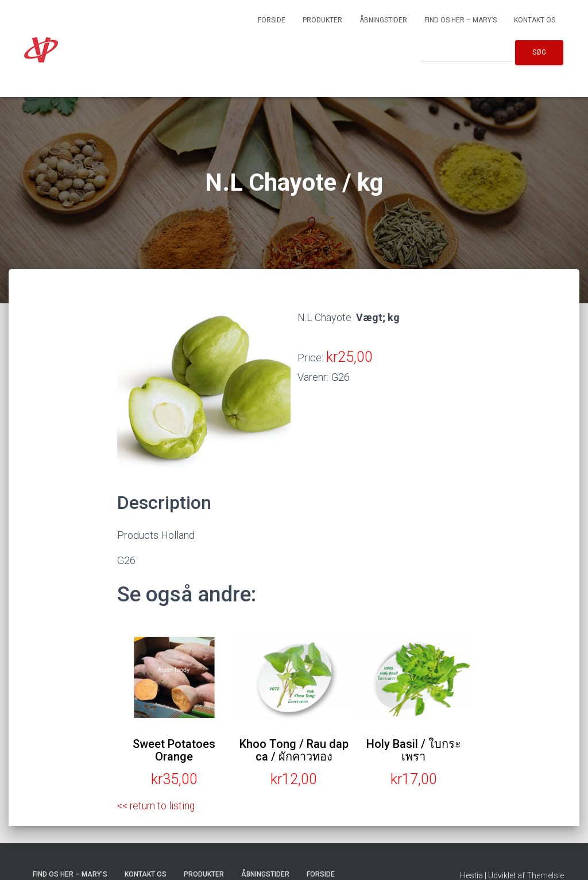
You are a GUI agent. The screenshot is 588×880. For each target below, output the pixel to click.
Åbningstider (383, 20)
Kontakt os (535, 20)
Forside (272, 20)
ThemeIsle (545, 875)
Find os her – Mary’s (461, 20)
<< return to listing (157, 806)
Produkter (322, 20)
